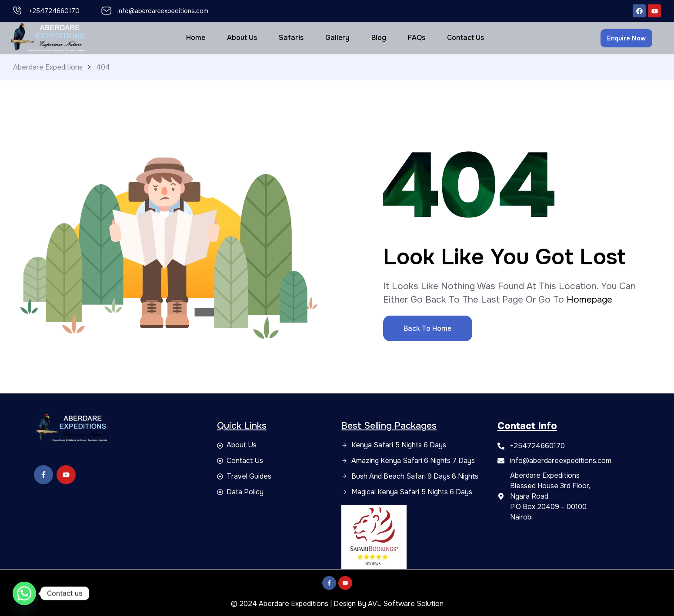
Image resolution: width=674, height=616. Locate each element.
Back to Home (427, 328)
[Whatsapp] (24, 593)
